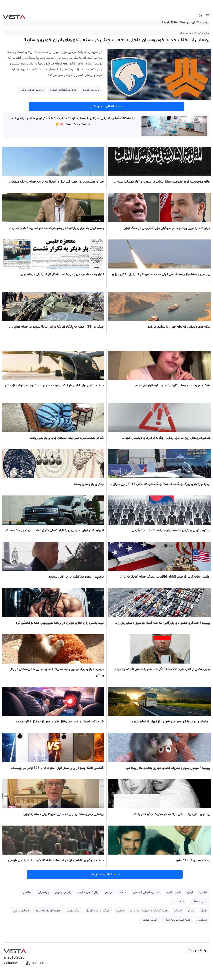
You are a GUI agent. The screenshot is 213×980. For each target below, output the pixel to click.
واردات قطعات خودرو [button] (63, 90)
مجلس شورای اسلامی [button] (147, 892)
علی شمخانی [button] (199, 902)
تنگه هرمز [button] (73, 911)
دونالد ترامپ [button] (21, 911)
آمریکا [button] (178, 911)
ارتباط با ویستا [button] (197, 950)
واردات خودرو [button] (91, 90)
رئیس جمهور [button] (63, 892)
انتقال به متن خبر (107, 106)
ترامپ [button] (203, 892)
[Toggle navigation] (208, 16)
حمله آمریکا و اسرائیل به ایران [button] (149, 911)
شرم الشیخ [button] (174, 892)
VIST (14, 16)
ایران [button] (190, 892)
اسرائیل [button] (202, 920)
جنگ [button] (123, 892)
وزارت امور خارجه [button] (88, 892)
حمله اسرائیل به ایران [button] (177, 920)
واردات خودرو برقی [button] (32, 90)
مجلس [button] (109, 892)
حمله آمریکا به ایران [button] (48, 911)
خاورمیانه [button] (179, 902)
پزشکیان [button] (43, 892)
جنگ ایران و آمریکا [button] (98, 911)
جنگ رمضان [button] (150, 920)
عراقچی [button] (27, 892)
